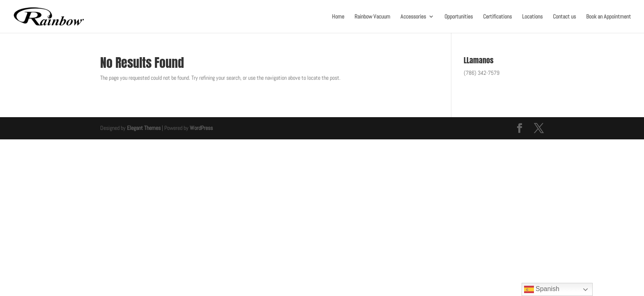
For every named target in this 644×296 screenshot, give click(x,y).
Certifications (497, 17)
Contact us (564, 17)
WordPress (201, 128)
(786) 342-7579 (482, 73)
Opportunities (459, 17)
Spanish (542, 289)
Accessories (413, 17)
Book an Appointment (608, 17)
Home (338, 17)
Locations (532, 17)
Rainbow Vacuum (372, 17)
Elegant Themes (144, 128)
